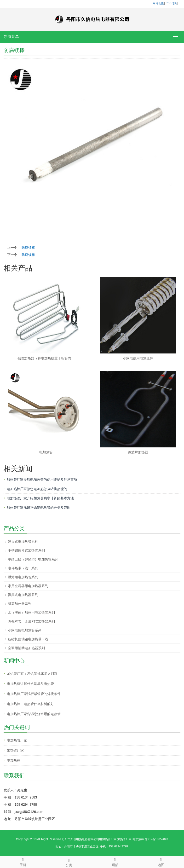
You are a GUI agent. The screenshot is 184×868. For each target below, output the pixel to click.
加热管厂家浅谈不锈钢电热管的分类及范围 (39, 508)
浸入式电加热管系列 (23, 542)
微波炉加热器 (138, 452)
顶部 (115, 862)
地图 (161, 862)
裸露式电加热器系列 (23, 595)
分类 (69, 862)
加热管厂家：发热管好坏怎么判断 (32, 674)
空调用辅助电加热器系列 (26, 648)
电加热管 (46, 452)
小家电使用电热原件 (138, 358)
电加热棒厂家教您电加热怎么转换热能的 (37, 489)
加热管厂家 (15, 750)
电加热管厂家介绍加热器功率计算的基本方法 (40, 498)
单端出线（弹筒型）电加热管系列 (33, 559)
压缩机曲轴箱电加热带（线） (30, 639)
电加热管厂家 (17, 740)
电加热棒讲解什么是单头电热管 (30, 684)
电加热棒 (14, 760)
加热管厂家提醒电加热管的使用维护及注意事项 (42, 480)
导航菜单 (11, 37)
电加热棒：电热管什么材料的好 (30, 704)
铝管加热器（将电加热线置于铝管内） (46, 358)
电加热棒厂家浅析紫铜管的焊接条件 (34, 694)
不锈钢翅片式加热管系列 (26, 550)
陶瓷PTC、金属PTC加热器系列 (31, 621)
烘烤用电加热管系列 (23, 577)
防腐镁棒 (28, 248)
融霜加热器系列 (20, 604)
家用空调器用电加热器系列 (28, 586)
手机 (23, 862)
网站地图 (158, 3)
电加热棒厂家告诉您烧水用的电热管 (34, 714)
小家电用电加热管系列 (25, 630)
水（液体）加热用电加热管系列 (31, 613)
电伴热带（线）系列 (23, 568)
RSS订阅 (171, 3)
